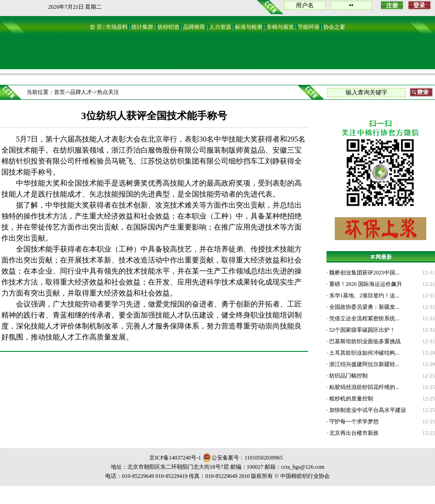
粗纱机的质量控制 (351, 399)
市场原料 (117, 27)
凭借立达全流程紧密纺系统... (364, 318)
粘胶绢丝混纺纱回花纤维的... (364, 387)
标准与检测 (249, 27)
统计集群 (142, 27)
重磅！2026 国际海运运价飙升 (365, 284)
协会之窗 (334, 27)
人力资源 (220, 27)
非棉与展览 (280, 27)
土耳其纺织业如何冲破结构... (364, 353)
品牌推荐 (194, 27)
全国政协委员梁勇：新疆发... (364, 307)
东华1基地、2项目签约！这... (364, 296)
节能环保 (309, 27)
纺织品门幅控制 (348, 376)
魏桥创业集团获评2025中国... (364, 273)
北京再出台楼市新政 (353, 433)
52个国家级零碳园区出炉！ (362, 330)
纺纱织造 (169, 27)
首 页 (96, 27)
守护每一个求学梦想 (353, 422)
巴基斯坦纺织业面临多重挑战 (364, 341)
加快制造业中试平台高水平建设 (367, 410)
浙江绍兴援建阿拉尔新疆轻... (364, 364)
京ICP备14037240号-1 (175, 458)
